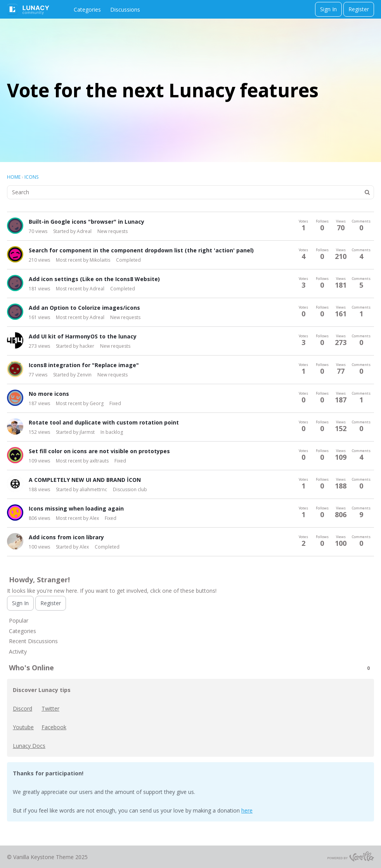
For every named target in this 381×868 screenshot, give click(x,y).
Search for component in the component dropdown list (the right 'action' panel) (141, 250)
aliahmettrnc (93, 489)
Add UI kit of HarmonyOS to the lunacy (83, 336)
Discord (23, 708)
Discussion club (130, 489)
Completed (128, 260)
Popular (19, 620)
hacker (87, 346)
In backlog (112, 432)
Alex (94, 518)
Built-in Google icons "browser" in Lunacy (87, 222)
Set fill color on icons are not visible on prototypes (99, 451)
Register (359, 9)
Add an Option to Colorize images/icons (84, 308)
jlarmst (87, 432)
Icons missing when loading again (76, 508)
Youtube (23, 727)
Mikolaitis (100, 260)
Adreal (84, 231)
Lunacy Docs (29, 746)
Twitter (50, 708)
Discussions (125, 9)
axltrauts (99, 461)
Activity (18, 651)
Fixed (115, 403)
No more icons (49, 394)
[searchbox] (190, 192)
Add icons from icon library (66, 537)
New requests (113, 231)
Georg (97, 403)
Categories (87, 9)
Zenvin (84, 375)
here (247, 810)
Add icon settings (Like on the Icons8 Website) (94, 279)
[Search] (367, 192)
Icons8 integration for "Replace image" (84, 365)
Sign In (328, 9)
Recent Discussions (33, 641)
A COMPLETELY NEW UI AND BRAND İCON (85, 480)
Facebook (54, 727)
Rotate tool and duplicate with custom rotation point (104, 422)
